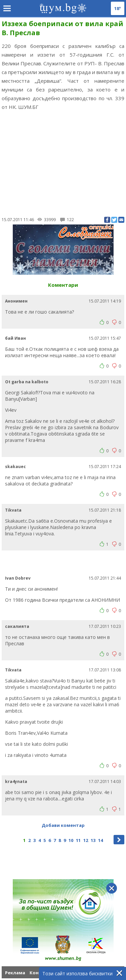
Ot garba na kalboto (27, 382)
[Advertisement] (63, 162)
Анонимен (16, 301)
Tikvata (13, 510)
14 (100, 840)
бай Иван (15, 338)
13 (93, 840)
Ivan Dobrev (18, 578)
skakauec (15, 467)
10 (71, 840)
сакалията (17, 626)
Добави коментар (63, 825)
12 (86, 840)
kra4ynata (16, 781)
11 (78, 840)
